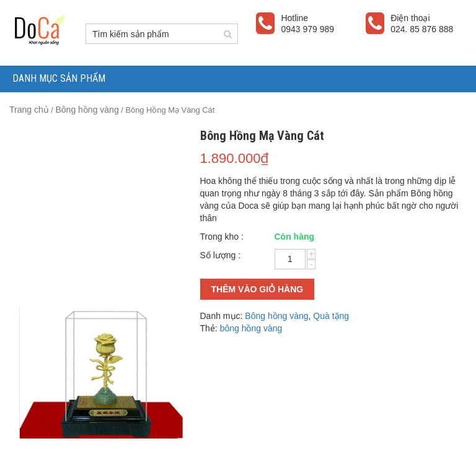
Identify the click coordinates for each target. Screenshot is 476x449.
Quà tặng (331, 316)
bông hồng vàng (251, 328)
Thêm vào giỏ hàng (258, 289)
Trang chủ (29, 110)
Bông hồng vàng (87, 110)
